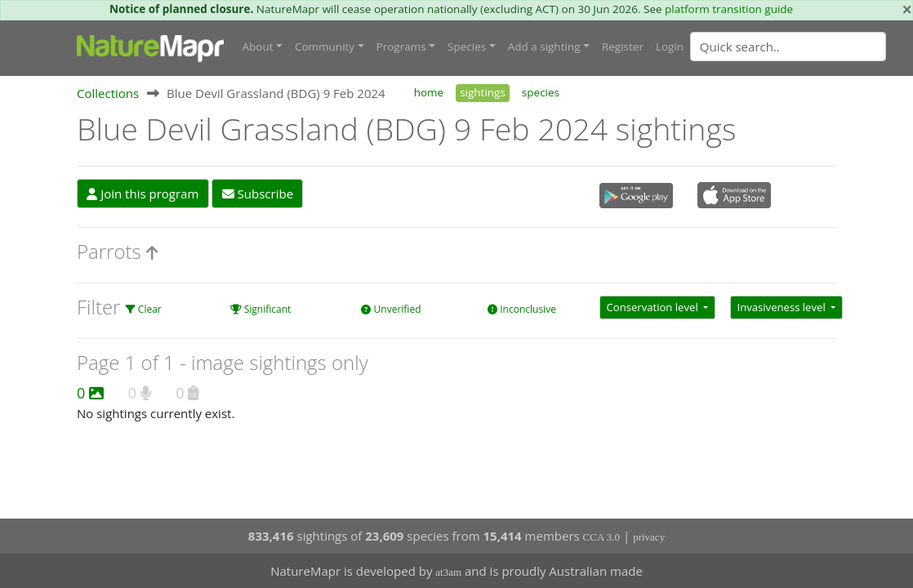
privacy (649, 537)
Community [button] (325, 47)
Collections (108, 93)
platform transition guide (729, 9)
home (429, 92)
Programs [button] (401, 47)
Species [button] (467, 47)
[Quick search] (788, 47)
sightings (483, 92)
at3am (448, 572)
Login (670, 47)
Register (623, 47)
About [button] (258, 47)
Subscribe (258, 194)
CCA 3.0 (602, 537)
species (541, 92)
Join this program (143, 194)
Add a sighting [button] (544, 47)
